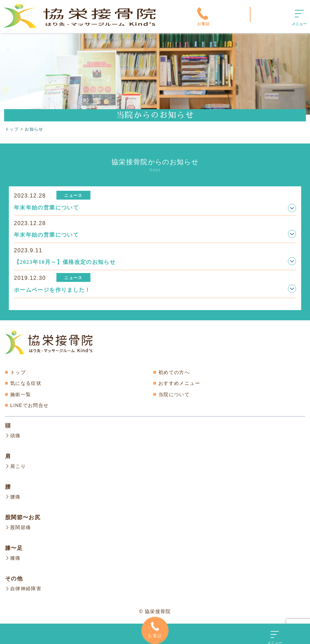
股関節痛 (18, 526)
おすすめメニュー (179, 383)
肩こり (15, 466)
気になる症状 (26, 383)
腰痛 (13, 496)
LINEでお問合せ (29, 405)
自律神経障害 (23, 587)
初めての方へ (174, 372)
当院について (174, 394)
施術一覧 (21, 394)
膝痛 (13, 557)
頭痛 (13, 436)
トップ (18, 372)
